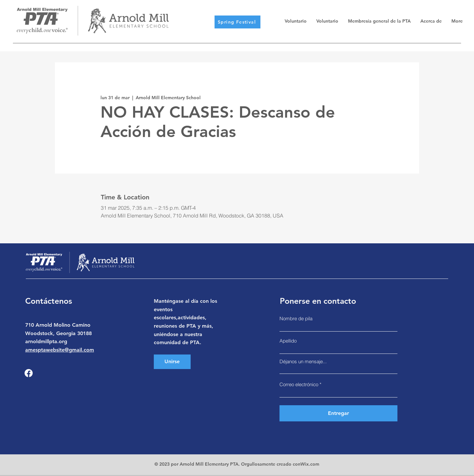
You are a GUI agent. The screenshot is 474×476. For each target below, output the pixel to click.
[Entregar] (338, 413)
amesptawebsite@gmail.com (60, 350)
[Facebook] (29, 373)
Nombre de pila (296, 318)
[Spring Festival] (237, 22)
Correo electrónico (299, 384)
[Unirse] (172, 362)
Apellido (288, 341)
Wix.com (310, 464)
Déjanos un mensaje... (303, 361)
